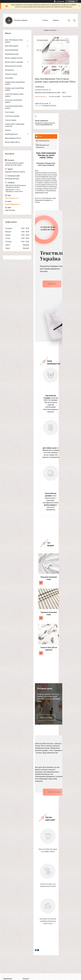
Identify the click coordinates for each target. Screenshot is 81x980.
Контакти (52, 50)
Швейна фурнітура (11, 134)
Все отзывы (54, 794)
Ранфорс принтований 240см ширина (15, 83)
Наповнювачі (9, 70)
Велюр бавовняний (11, 50)
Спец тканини (10, 112)
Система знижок (42, 40)
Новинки (56, 20)
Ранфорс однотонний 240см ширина (14, 89)
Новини (63, 50)
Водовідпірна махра (12, 54)
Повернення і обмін (51, 60)
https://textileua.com (12, 198)
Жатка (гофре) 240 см (12, 142)
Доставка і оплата (59, 40)
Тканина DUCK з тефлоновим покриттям (15, 125)
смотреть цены (46, 720)
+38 (46, 228)
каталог (52, 286)
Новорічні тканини (11, 74)
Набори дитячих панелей (13, 66)
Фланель (8, 130)
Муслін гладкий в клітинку (14, 58)
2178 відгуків (60, 1)
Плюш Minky (9, 78)
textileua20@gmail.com (13, 204)
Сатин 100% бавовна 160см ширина (14, 95)
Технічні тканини (11, 120)
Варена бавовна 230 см (13, 138)
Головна (45, 20)
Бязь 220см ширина (12, 46)
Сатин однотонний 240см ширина (14, 101)
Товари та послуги (50, 30)
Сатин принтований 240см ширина (14, 107)
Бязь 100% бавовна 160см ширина (14, 41)
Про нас (39, 50)
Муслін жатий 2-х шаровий (14, 62)
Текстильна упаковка (12, 116)
